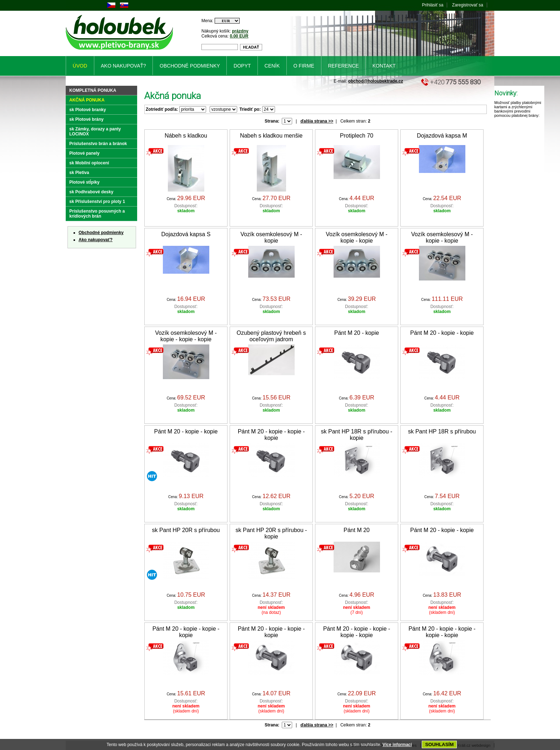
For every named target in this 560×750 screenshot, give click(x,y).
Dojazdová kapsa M (442, 136)
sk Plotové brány (86, 119)
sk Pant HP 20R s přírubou (186, 530)
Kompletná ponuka (93, 90)
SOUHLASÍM (439, 744)
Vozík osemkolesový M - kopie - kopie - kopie (186, 336)
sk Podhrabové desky (91, 192)
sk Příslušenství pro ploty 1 (97, 202)
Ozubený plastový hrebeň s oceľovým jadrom (271, 336)
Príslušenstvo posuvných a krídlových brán (97, 214)
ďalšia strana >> (317, 121)
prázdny (240, 31)
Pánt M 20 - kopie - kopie (442, 333)
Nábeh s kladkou (186, 136)
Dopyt (242, 66)
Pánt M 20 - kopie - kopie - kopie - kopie (357, 632)
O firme (304, 66)
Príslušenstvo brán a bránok (98, 144)
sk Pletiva (79, 173)
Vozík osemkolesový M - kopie (271, 237)
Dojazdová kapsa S (186, 234)
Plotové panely (84, 153)
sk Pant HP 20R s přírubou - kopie (271, 533)
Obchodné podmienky (101, 233)
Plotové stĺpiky (84, 182)
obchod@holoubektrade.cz (376, 81)
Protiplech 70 (357, 136)
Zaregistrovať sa (468, 5)
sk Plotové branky (88, 110)
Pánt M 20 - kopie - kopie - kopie (271, 435)
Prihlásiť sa (433, 5)
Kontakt (384, 66)
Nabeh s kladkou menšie (271, 136)
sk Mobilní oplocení (89, 163)
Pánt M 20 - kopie (357, 333)
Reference (343, 66)
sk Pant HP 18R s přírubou (442, 431)
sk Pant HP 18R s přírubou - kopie (357, 435)
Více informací (397, 745)
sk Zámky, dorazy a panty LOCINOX (95, 131)
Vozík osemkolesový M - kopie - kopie (357, 237)
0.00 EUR (239, 36)
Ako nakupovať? (96, 240)
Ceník (272, 66)
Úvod (80, 66)
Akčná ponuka (87, 100)
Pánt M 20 (357, 530)
